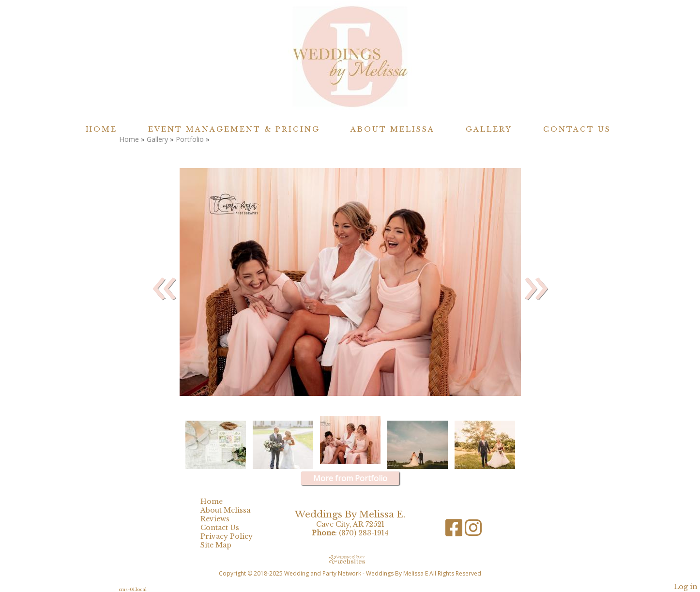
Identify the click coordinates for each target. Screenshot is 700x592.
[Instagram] (473, 531)
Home (101, 129)
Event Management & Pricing (234, 129)
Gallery (489, 129)
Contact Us (577, 129)
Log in (686, 587)
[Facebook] (455, 531)
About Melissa (393, 129)
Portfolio (190, 139)
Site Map (223, 545)
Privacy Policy (234, 536)
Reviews (222, 519)
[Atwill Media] (350, 559)
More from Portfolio (350, 478)
